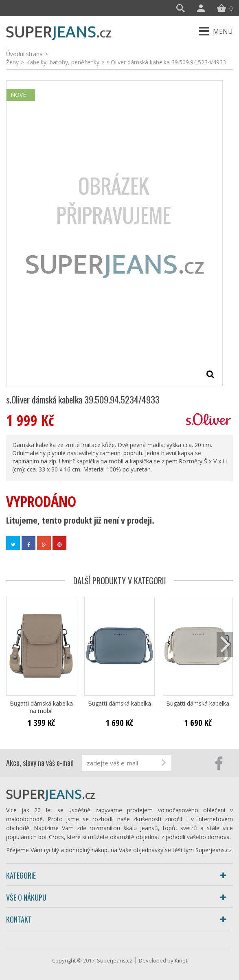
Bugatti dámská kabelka (119, 704)
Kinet (181, 960)
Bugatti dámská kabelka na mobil (41, 707)
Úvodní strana (24, 54)
